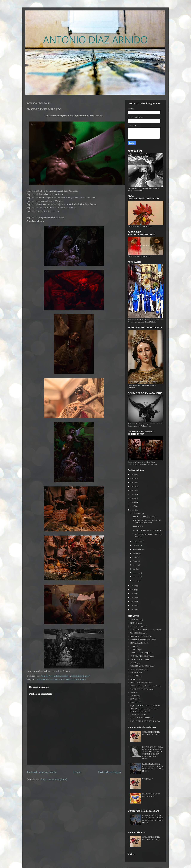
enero (135, 581)
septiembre (138, 549)
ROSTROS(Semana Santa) (141, 639)
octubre (136, 545)
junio (135, 561)
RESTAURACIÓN (137, 643)
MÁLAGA (134, 673)
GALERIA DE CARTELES (140, 718)
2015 (133, 590)
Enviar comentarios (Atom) (54, 779)
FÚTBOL (134, 699)
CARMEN (134, 650)
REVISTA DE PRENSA (139, 683)
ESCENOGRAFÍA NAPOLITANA (54, 680)
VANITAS (134, 676)
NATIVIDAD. (138, 527)
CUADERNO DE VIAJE (139, 653)
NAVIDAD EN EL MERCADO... (145, 517)
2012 (133, 601)
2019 (133, 502)
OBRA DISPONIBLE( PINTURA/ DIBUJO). (151, 733)
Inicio (77, 772)
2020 (133, 498)
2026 (133, 475)
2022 (133, 490)
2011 (133, 605)
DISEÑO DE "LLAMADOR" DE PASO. (148, 530)
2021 (133, 494)
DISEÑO (134, 679)
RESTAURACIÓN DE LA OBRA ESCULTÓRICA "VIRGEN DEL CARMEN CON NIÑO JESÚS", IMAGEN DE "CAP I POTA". (152, 753)
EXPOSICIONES (137, 669)
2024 (133, 482)
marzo (136, 573)
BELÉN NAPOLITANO (139, 636)
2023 (133, 486)
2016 (133, 586)
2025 (133, 478)
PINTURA (134, 620)
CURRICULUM (136, 715)
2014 (133, 593)
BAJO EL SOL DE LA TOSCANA (143, 706)
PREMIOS (134, 702)
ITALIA (133, 646)
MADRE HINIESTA (138, 659)
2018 (133, 506)
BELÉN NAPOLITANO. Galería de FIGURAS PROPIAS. (144, 710)
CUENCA (134, 696)
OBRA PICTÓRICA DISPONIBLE (144, 721)
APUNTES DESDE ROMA (140, 656)
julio (135, 557)
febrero (136, 577)
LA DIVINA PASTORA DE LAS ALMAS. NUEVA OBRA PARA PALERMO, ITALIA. (153, 767)
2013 (133, 597)
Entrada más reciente (42, 772)
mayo (135, 565)
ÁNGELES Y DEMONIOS (140, 666)
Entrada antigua (109, 772)
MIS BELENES (79, 680)
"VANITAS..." (148, 779)
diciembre (137, 513)
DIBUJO (133, 623)
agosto (136, 553)
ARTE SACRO (136, 626)
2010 (133, 609)
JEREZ (133, 692)
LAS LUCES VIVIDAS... (140, 689)
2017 (133, 510)
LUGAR (133, 663)
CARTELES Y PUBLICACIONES (143, 630)
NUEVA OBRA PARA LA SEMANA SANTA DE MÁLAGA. (147, 522)
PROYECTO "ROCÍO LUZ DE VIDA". (151, 795)
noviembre (138, 541)
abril (135, 569)
